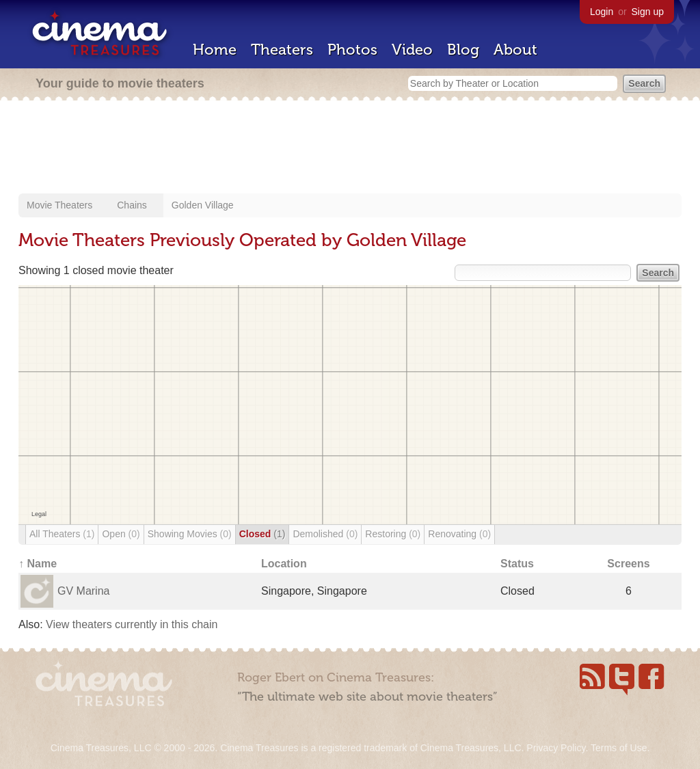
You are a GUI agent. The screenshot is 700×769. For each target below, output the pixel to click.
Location (284, 564)
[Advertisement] (350, 148)
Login (602, 12)
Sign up (648, 12)
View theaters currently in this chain (132, 624)
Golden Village (203, 205)
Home (215, 50)
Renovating (459, 534)
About (515, 50)
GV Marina (83, 591)
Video (412, 50)
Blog (463, 50)
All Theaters (62, 534)
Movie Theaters (59, 205)
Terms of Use (619, 748)
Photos (352, 50)
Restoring (393, 534)
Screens (628, 564)
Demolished (325, 534)
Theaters (282, 50)
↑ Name (38, 564)
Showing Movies (190, 534)
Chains (132, 205)
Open (121, 534)
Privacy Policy (556, 748)
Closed (262, 534)
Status (517, 564)
